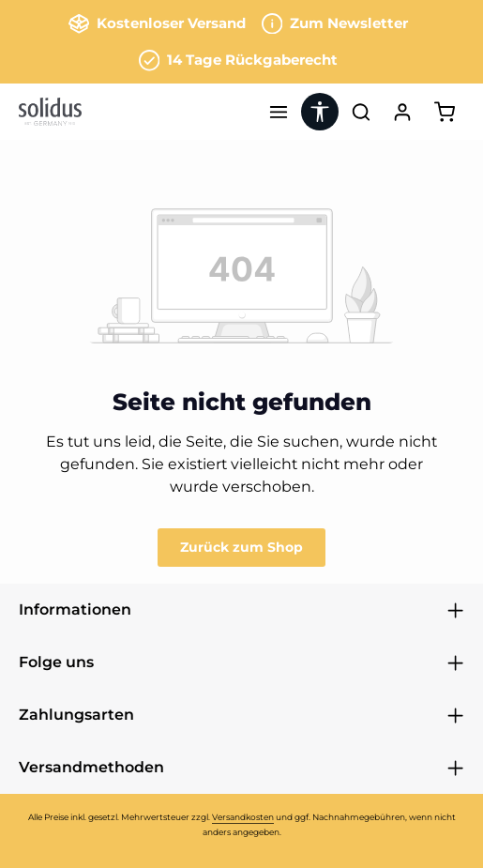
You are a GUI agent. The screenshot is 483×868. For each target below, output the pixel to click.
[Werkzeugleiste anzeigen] (320, 112)
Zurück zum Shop (241, 547)
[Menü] (279, 112)
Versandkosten (243, 817)
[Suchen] (361, 112)
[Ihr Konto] (402, 112)
